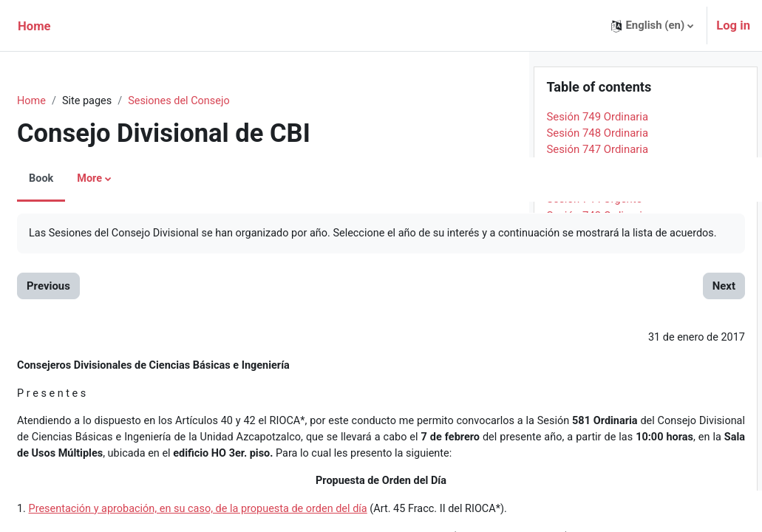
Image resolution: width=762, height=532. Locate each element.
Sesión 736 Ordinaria (597, 373)
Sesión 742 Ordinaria (597, 273)
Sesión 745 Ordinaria (597, 224)
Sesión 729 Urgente (594, 488)
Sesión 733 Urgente (594, 423)
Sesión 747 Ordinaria (597, 191)
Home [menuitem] (34, 26)
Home (67, 101)
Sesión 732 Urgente (594, 439)
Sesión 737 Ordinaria (597, 356)
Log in (733, 25)
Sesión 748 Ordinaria (597, 174)
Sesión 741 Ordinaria (597, 290)
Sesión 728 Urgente (594, 505)
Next (479, 304)
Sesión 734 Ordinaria (597, 406)
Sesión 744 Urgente (594, 241)
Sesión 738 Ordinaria (597, 340)
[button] (652, 25)
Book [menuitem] (77, 179)
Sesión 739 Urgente (594, 324)
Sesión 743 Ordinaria (597, 257)
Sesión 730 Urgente (594, 472)
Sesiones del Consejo (219, 101)
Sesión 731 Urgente (594, 456)
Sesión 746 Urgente (594, 208)
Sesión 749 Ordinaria (597, 158)
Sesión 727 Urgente (594, 522)
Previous (84, 304)
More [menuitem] (126, 179)
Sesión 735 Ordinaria (597, 389)
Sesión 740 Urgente (594, 307)
